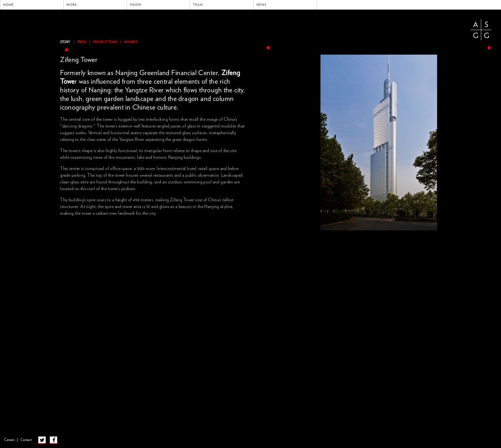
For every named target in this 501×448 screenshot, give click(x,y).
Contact (26, 440)
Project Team (105, 42)
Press (82, 42)
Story (65, 42)
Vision (135, 5)
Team (198, 5)
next (490, 48)
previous (268, 48)
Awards (131, 42)
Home (8, 5)
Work (72, 5)
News (262, 5)
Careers (9, 440)
